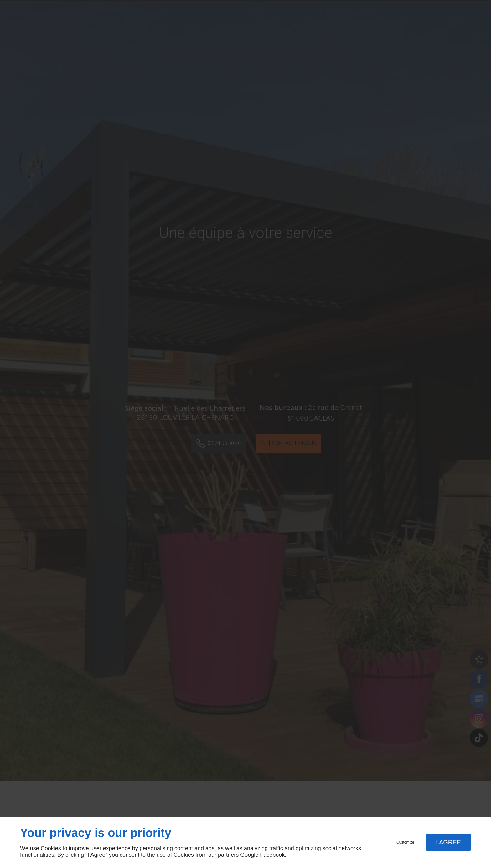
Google (249, 855)
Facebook (272, 855)
